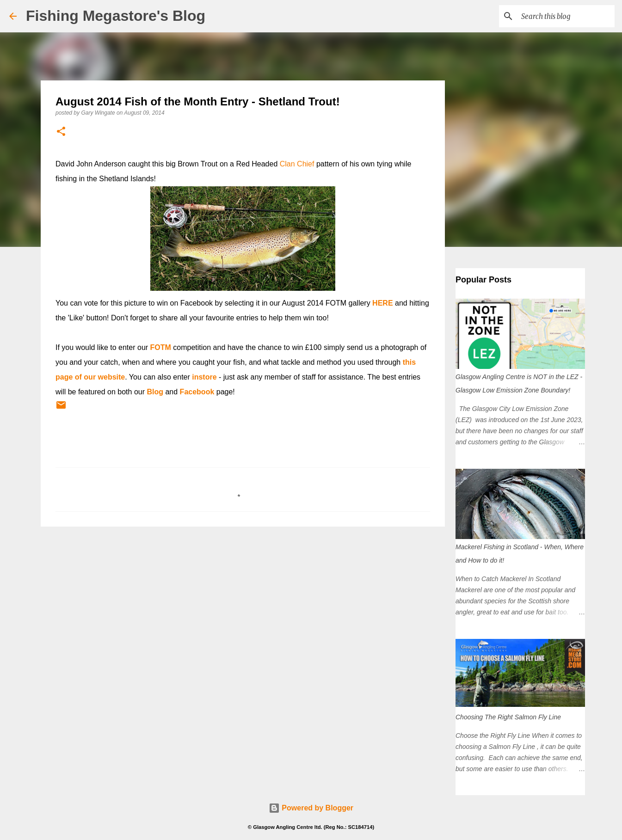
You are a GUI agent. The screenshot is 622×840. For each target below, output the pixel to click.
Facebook (197, 392)
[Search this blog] (566, 16)
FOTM (161, 347)
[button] (61, 132)
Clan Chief (297, 164)
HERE (382, 303)
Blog (155, 392)
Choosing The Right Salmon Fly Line (508, 717)
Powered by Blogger (311, 808)
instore (204, 377)
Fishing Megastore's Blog (116, 16)
